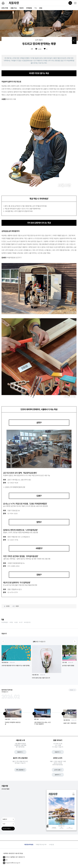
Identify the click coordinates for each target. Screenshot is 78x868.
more (72, 690)
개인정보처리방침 (29, 845)
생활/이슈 (14, 8)
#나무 (21, 622)
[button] (75, 641)
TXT (4, 824)
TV (36, 8)
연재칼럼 (29, 8)
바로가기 (20, 752)
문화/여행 (5, 8)
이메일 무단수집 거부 (41, 845)
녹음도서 (5, 819)
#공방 (16, 622)
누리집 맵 (51, 845)
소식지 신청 (57, 770)
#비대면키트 (27, 622)
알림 (41, 8)
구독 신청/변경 (20, 770)
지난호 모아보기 (7, 829)
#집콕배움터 (5, 622)
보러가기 (57, 775)
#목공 (11, 622)
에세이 (22, 8)
